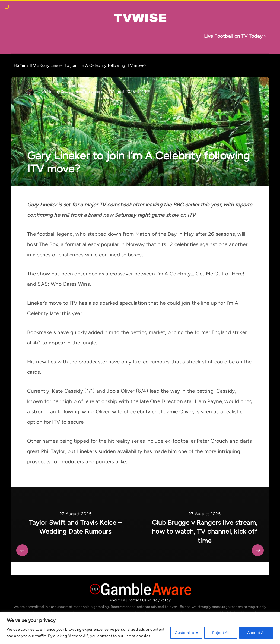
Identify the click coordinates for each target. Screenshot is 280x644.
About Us (117, 600)
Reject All (221, 633)
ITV (33, 65)
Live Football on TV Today (233, 36)
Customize (184, 633)
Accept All (256, 633)
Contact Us (137, 600)
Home (19, 65)
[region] (140, 628)
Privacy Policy (159, 600)
